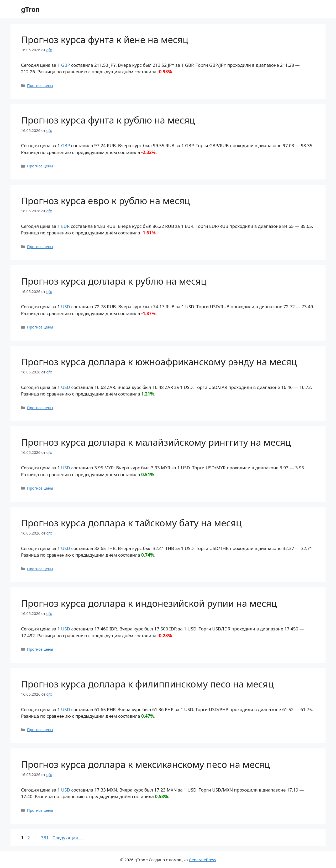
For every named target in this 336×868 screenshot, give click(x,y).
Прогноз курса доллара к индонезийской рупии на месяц (149, 603)
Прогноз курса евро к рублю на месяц (106, 201)
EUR (65, 226)
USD (66, 307)
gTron (30, 9)
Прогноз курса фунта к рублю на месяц (108, 120)
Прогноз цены (40, 86)
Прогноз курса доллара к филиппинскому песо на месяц (147, 684)
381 (45, 838)
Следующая (68, 838)
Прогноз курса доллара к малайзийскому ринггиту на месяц (156, 442)
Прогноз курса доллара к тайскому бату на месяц (131, 523)
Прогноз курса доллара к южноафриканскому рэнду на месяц (159, 362)
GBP (66, 65)
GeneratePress (202, 860)
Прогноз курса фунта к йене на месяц (105, 40)
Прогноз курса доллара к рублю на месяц (114, 281)
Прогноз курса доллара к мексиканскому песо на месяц (146, 764)
